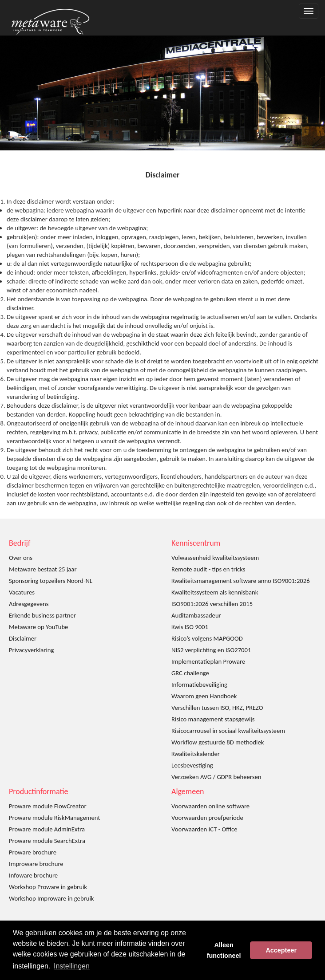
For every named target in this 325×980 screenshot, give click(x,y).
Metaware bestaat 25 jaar (43, 569)
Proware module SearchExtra (47, 841)
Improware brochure (36, 864)
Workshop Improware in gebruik (51, 898)
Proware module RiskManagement (54, 818)
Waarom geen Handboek (204, 696)
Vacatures (22, 592)
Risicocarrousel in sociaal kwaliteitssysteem (228, 731)
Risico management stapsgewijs (213, 719)
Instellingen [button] (72, 966)
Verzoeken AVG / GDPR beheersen (216, 777)
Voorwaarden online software (210, 806)
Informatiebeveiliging (199, 685)
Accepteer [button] (281, 950)
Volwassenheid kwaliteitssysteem (215, 558)
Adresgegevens (29, 604)
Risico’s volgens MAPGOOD (207, 638)
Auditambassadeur (196, 615)
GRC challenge (190, 673)
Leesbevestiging (192, 765)
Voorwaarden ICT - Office (204, 829)
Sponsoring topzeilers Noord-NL (51, 581)
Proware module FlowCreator (48, 806)
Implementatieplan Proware (208, 661)
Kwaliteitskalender (196, 754)
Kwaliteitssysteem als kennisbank (215, 592)
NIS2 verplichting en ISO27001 (211, 650)
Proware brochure (33, 852)
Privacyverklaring (31, 650)
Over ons (21, 558)
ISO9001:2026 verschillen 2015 (212, 604)
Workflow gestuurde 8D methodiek (218, 742)
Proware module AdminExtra (47, 829)
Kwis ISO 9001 (190, 627)
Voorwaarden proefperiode (207, 818)
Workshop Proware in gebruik (48, 887)
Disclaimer (23, 638)
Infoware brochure (33, 875)
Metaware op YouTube (38, 627)
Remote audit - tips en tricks (208, 569)
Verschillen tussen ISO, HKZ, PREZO (217, 708)
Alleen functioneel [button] (224, 950)
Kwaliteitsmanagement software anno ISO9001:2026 (241, 581)
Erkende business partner (42, 615)
